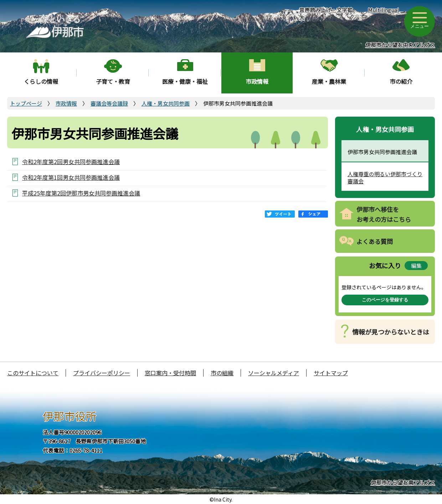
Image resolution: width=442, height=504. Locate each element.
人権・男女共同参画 (166, 103)
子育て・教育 (113, 81)
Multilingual (383, 10)
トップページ (26, 103)
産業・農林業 (329, 81)
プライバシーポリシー (102, 373)
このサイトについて (33, 373)
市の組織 (222, 373)
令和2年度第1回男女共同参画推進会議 (71, 177)
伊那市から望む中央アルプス (400, 45)
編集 (416, 266)
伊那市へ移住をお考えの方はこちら (384, 214)
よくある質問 (375, 241)
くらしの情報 (41, 81)
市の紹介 (401, 81)
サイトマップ (331, 373)
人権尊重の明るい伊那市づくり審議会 (385, 177)
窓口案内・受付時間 (170, 373)
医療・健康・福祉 (185, 81)
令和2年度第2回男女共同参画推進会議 (71, 161)
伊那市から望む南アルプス (403, 482)
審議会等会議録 (109, 103)
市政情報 (257, 81)
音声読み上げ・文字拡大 (326, 14)
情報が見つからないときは (391, 332)
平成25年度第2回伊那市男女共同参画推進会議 (81, 193)
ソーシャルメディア (274, 373)
